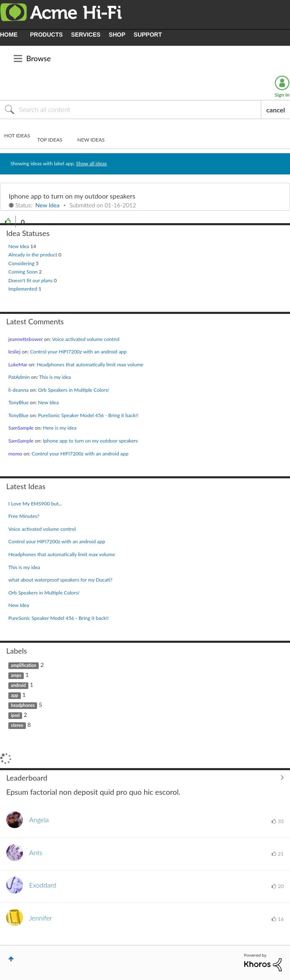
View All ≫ (145, 778)
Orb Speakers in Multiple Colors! (73, 390)
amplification (24, 665)
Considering (22, 263)
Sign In (282, 95)
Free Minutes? (24, 516)
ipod (15, 715)
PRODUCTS (46, 35)
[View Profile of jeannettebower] (26, 339)
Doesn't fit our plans (31, 280)
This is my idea (55, 377)
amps (16, 675)
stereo (17, 725)
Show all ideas (92, 163)
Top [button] (11, 959)
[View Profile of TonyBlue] (19, 402)
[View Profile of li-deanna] (19, 390)
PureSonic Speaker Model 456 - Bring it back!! (88, 415)
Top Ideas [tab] (50, 140)
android (18, 685)
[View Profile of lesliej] (14, 352)
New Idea (47, 205)
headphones (23, 705)
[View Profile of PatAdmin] (19, 377)
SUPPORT (148, 35)
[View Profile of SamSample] (21, 428)
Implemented (23, 289)
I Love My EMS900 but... (35, 504)
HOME (9, 35)
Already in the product (33, 255)
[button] (8, 221)
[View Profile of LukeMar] (18, 364)
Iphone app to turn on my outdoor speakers (72, 196)
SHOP (117, 35)
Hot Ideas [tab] (17, 136)
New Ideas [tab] (91, 140)
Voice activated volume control (86, 339)
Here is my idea (60, 428)
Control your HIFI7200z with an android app (78, 352)
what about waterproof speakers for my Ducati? (60, 580)
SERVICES (86, 35)
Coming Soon (24, 272)
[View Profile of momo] (15, 454)
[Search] (131, 109)
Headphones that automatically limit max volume (90, 364)
